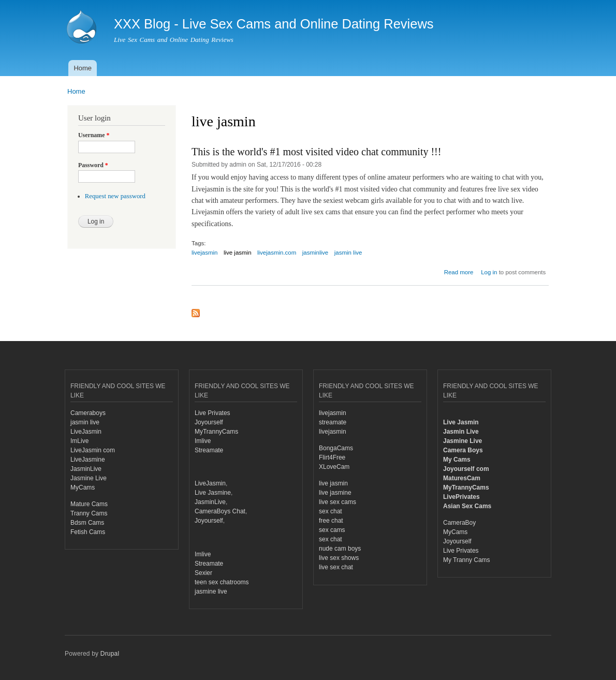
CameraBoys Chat (220, 511)
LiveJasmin (86, 432)
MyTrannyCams (216, 432)
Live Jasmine (213, 493)
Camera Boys (463, 450)
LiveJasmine (88, 460)
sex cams (332, 530)
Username (94, 135)
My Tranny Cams (467, 560)
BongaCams (336, 448)
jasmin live (348, 253)
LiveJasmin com (93, 450)
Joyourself (209, 422)
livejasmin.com (277, 253)
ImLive (79, 441)
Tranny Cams (89, 513)
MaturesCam (462, 478)
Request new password (115, 196)
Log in (489, 272)
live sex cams (338, 502)
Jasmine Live (89, 478)
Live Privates (212, 413)
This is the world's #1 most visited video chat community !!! (316, 152)
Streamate (209, 450)
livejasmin (204, 253)
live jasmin (238, 253)
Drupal (110, 654)
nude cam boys (340, 549)
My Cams (457, 460)
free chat (331, 521)
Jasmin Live (461, 432)
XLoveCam (334, 467)
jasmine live (211, 592)
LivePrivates (461, 497)
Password (93, 165)
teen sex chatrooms (222, 582)
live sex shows (339, 558)
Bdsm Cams (87, 523)
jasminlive (315, 253)
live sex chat (336, 567)
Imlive (203, 441)
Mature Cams (89, 504)
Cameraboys (88, 413)
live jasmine (335, 493)
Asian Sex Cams (467, 506)
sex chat (331, 511)
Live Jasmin (461, 422)
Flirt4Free (332, 457)
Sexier (203, 573)
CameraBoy (459, 523)
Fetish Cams (88, 532)
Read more (459, 272)
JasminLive (86, 469)
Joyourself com (466, 469)
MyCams (83, 487)
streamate (333, 422)
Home (83, 68)
